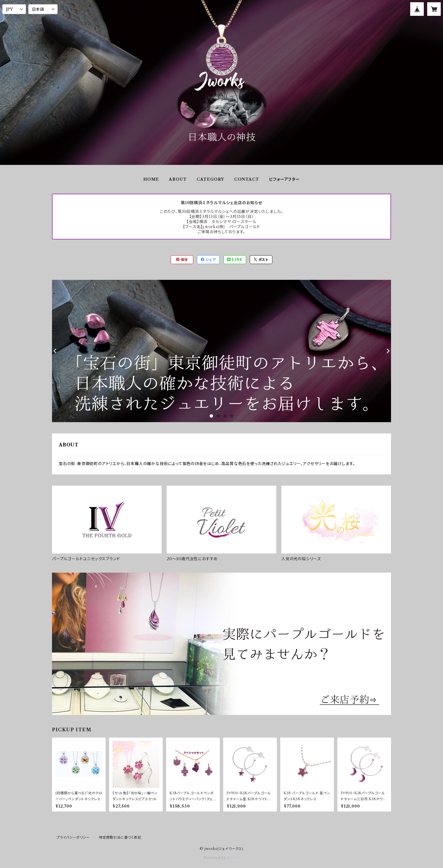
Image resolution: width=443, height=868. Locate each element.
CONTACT (247, 179)
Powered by (222, 858)
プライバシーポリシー (73, 837)
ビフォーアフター (284, 179)
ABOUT (178, 179)
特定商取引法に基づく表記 (120, 837)
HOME (151, 179)
